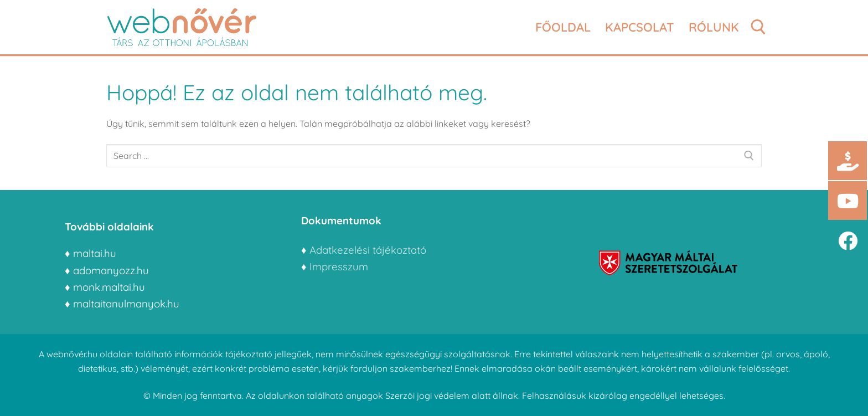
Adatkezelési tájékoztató (368, 250)
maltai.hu (95, 253)
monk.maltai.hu (109, 287)
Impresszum (340, 266)
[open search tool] (758, 27)
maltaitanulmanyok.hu (126, 304)
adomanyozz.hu (111, 270)
